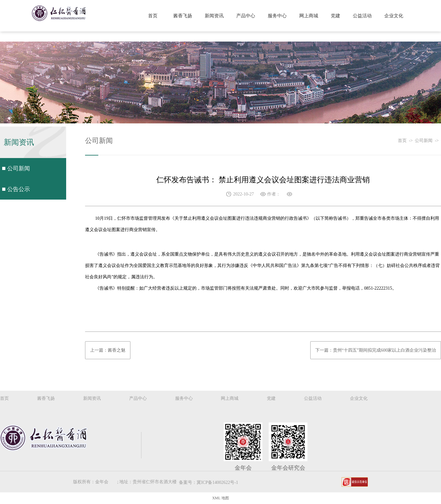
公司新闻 (19, 168)
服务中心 (277, 16)
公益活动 (362, 16)
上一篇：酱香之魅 (108, 350)
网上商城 (309, 16)
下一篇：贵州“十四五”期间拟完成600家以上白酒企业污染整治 (376, 350)
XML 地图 (220, 498)
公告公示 (19, 189)
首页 (153, 16)
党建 (335, 16)
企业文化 (394, 16)
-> (412, 141)
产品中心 (246, 16)
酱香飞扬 (183, 16)
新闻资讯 (214, 16)
